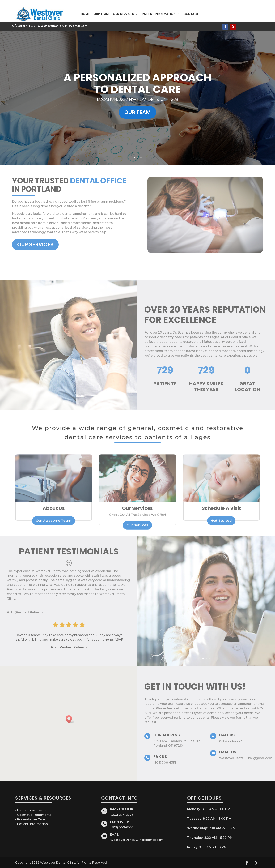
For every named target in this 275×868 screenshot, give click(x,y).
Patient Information (159, 14)
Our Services (123, 14)
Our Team (101, 14)
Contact (191, 14)
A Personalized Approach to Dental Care (137, 94)
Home (85, 14)
